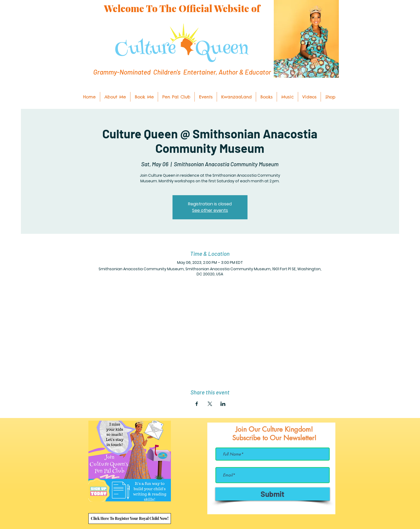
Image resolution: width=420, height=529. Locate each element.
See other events (210, 210)
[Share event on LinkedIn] (223, 404)
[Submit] (273, 494)
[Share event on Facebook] (197, 404)
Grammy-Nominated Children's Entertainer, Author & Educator (182, 72)
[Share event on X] (210, 404)
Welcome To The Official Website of (182, 8)
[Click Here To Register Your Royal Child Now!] (130, 519)
